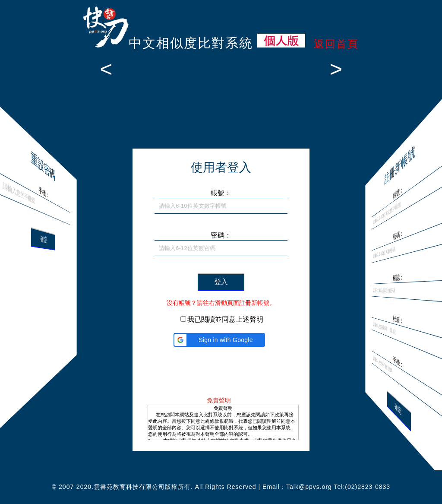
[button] (219, 340)
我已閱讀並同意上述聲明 (225, 319)
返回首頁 (336, 44)
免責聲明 (219, 400)
